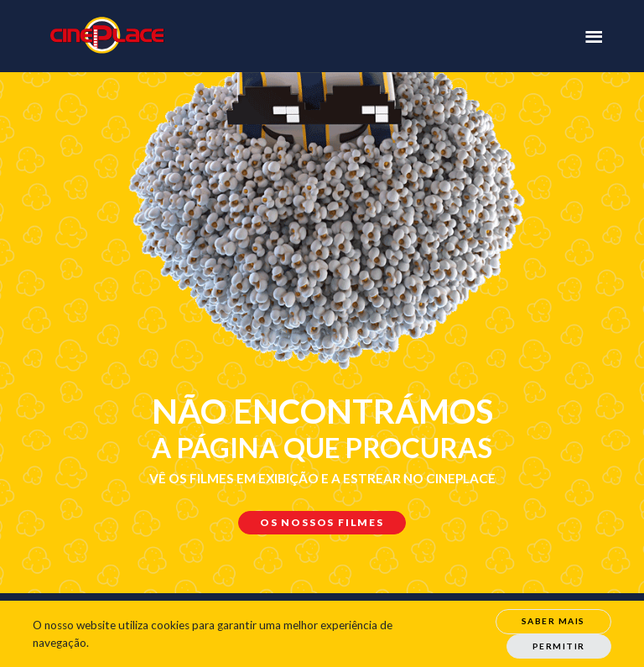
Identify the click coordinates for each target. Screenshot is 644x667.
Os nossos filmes (322, 522)
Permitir (559, 646)
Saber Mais (553, 621)
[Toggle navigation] (594, 35)
